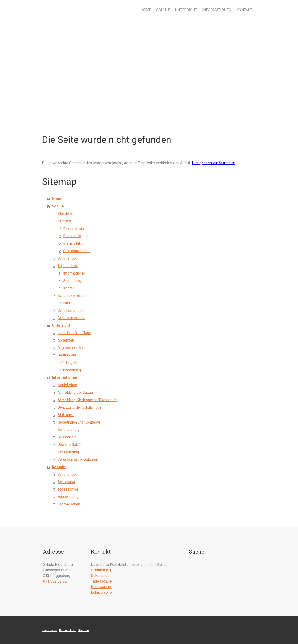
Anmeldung (72, 281)
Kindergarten (73, 229)
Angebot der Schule (73, 348)
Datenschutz (68, 630)
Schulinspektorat (71, 318)
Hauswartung (68, 497)
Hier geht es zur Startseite (213, 163)
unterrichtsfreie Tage (74, 333)
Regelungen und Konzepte (79, 422)
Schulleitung (67, 258)
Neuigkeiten (67, 385)
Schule (163, 10)
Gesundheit (67, 437)
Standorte (65, 214)
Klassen (64, 221)
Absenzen (66, 340)
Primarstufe (73, 243)
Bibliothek (66, 415)
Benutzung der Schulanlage (80, 407)
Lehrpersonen (69, 504)
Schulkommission (72, 310)
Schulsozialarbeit (72, 296)
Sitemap (83, 630)
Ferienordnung (69, 370)
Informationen (217, 10)
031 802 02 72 (55, 581)
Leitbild (64, 303)
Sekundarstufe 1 (76, 251)
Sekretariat (66, 482)
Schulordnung (68, 430)
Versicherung (68, 452)
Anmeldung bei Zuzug (75, 392)
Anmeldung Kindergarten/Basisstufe (87, 400)
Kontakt (244, 10)
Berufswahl (67, 355)
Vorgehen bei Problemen (78, 459)
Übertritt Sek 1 (69, 445)
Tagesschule (68, 266)
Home (146, 10)
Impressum (49, 630)
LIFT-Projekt (68, 363)
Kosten (69, 288)
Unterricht (186, 10)
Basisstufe (72, 236)
